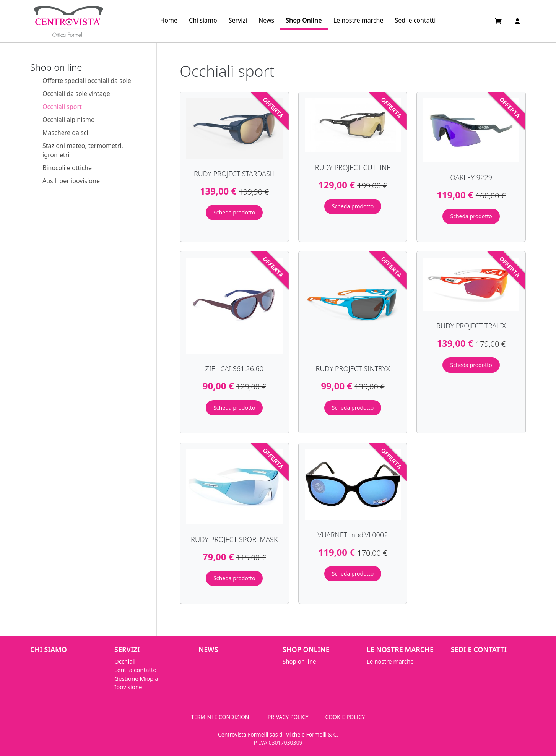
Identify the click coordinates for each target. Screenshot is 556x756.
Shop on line (299, 661)
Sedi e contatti (415, 20)
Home (169, 20)
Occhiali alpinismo (69, 120)
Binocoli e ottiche (67, 168)
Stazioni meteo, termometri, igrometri (83, 150)
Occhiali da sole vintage (76, 94)
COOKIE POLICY (345, 717)
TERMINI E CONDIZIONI (221, 717)
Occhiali (125, 661)
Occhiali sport (62, 107)
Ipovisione (128, 687)
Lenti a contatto (135, 670)
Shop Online (304, 20)
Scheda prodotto (234, 212)
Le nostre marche (358, 20)
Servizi (238, 20)
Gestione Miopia (136, 678)
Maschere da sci (65, 133)
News (266, 20)
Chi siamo (203, 20)
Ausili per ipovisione (71, 181)
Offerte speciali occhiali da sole (87, 81)
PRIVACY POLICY (288, 717)
